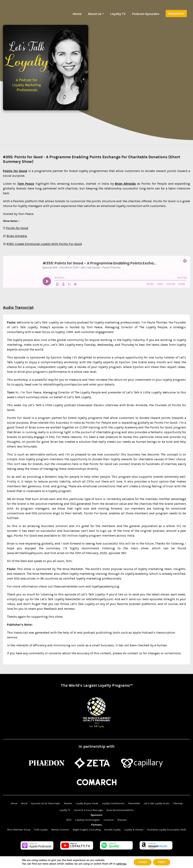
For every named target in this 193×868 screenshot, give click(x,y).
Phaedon (122, 820)
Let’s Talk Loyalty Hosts (157, 803)
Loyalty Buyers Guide (87, 803)
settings (119, 864)
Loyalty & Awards (134, 830)
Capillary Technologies (87, 820)
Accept (141, 862)
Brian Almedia (17, 236)
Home (77, 14)
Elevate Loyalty (112, 830)
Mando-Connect (60, 830)
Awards (68, 803)
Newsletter (176, 13)
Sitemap (178, 803)
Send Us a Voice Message (88, 810)
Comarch (109, 820)
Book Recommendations (120, 810)
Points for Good (17, 228)
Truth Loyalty (41, 830)
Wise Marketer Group (19, 830)
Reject (163, 862)
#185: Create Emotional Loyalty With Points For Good (44, 244)
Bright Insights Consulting (87, 830)
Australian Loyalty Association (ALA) (167, 830)
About (24, 803)
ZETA (69, 820)
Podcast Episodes (146, 14)
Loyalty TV (118, 14)
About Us (95, 14)
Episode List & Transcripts (46, 803)
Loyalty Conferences (113, 803)
